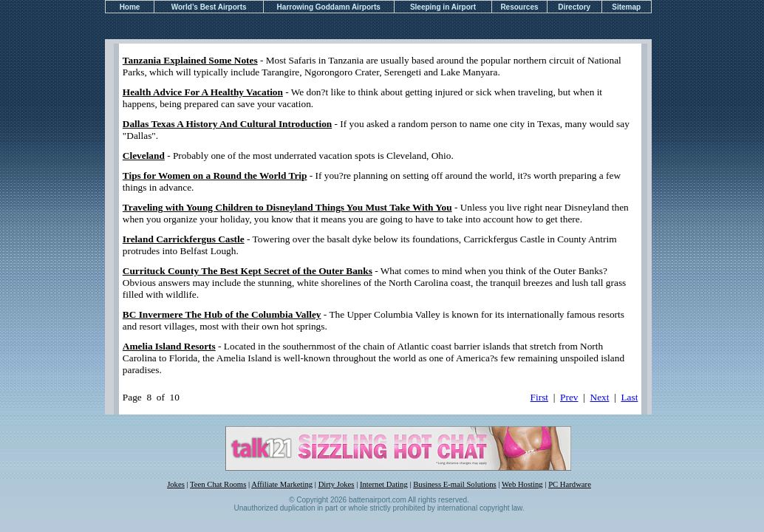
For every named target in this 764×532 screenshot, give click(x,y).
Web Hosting (522, 484)
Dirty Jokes (337, 484)
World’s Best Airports (209, 7)
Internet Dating (384, 484)
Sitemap (626, 7)
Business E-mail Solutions (455, 484)
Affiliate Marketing (282, 484)
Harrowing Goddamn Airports (329, 7)
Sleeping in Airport (443, 7)
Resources (519, 7)
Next (600, 397)
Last (629, 397)
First (539, 397)
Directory (574, 7)
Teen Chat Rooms (218, 484)
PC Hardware (570, 484)
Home (130, 7)
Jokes (176, 484)
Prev (569, 397)
